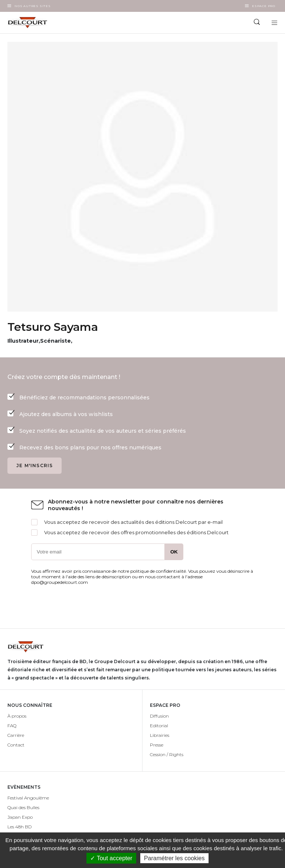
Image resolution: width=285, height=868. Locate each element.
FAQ (12, 726)
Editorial (159, 726)
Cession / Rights (167, 754)
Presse (157, 745)
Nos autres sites (33, 6)
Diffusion (159, 716)
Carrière (16, 735)
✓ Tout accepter (111, 858)
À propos (17, 716)
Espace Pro (264, 6)
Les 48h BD (19, 827)
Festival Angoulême (28, 798)
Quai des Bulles (23, 807)
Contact (16, 745)
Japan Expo (20, 817)
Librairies (160, 735)
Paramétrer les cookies (174, 858)
